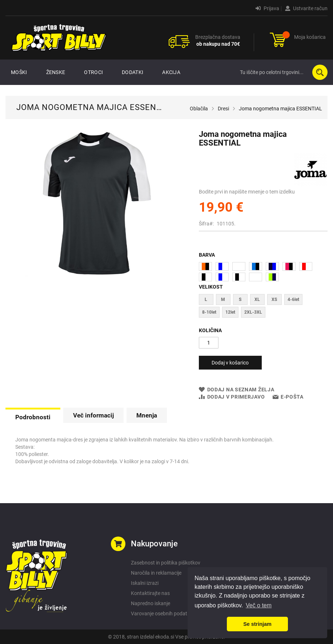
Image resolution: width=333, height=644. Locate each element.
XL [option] (257, 299)
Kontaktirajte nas (150, 593)
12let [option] (230, 312)
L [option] (206, 299)
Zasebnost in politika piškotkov (166, 563)
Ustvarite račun (306, 8)
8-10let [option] (209, 312)
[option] (205, 266)
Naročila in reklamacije (156, 573)
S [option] (240, 299)
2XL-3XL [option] (253, 312)
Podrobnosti (33, 417)
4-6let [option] (293, 299)
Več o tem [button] (259, 605)
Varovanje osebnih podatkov (163, 614)
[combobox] (282, 72)
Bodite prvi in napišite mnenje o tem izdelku (247, 192)
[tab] (33, 416)
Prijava (267, 8)
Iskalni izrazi (145, 583)
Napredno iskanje (151, 603)
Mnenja (147, 415)
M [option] (223, 299)
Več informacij (93, 415)
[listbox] (263, 273)
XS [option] (274, 299)
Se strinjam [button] (257, 624)
